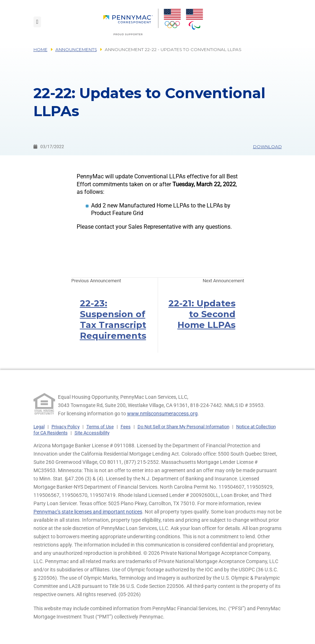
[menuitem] (131, 22)
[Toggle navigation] (37, 22)
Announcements (76, 49)
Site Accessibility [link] (92, 433)
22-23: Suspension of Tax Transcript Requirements (113, 319)
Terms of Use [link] (100, 427)
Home (40, 49)
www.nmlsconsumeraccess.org (162, 414)
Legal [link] (39, 427)
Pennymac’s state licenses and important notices (88, 512)
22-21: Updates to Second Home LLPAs (202, 314)
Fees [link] (126, 427)
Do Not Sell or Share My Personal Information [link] (183, 427)
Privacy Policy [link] (66, 427)
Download (267, 147)
